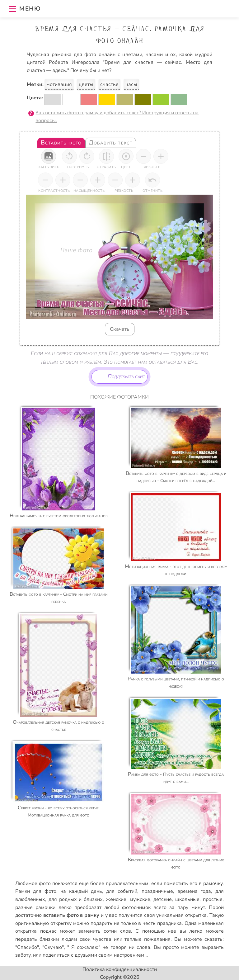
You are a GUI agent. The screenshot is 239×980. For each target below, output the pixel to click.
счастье (109, 84)
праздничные (157, 891)
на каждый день (81, 891)
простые (213, 899)
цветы (86, 84)
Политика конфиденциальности (120, 969)
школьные (187, 899)
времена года (194, 891)
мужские (140, 899)
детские (163, 899)
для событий (122, 891)
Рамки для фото (36, 891)
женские (116, 899)
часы (131, 84)
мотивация (59, 84)
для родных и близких (76, 899)
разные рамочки (35, 907)
